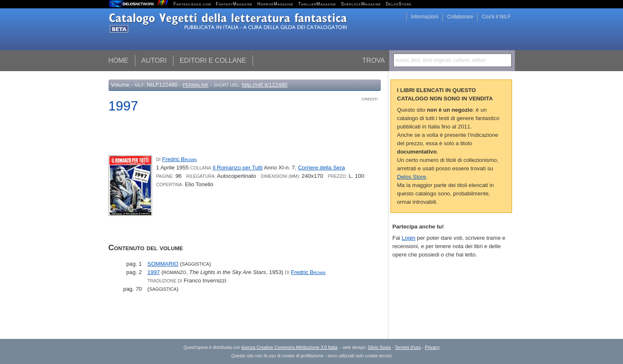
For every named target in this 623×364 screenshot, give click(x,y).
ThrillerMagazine (317, 4)
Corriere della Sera (321, 168)
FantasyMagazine (234, 4)
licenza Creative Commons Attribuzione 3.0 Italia (289, 347)
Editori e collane (213, 60)
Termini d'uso (408, 347)
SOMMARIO (163, 264)
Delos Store (412, 177)
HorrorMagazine (275, 4)
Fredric (180, 159)
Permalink (196, 85)
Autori (154, 60)
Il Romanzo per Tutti (237, 168)
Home (119, 60)
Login (409, 238)
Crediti (370, 99)
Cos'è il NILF (496, 17)
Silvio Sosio (379, 347)
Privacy (432, 347)
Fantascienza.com (192, 4)
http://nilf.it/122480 (265, 85)
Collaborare (460, 17)
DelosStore (399, 4)
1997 (154, 272)
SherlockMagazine (361, 4)
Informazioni (425, 17)
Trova (374, 60)
